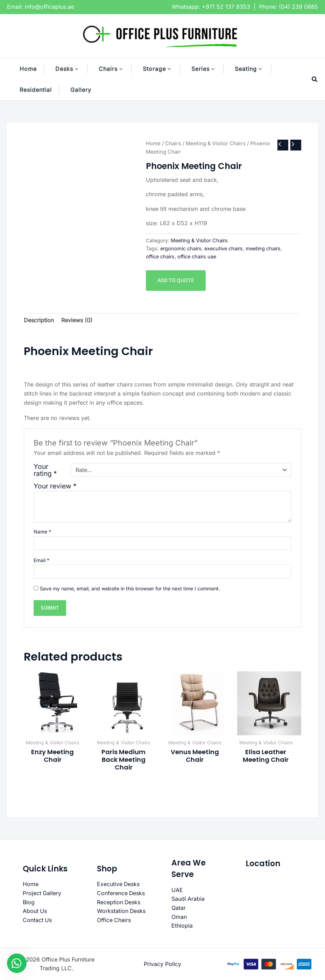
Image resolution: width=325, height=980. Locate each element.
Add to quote (176, 280)
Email (41, 560)
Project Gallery (42, 893)
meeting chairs (263, 248)
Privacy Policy (162, 964)
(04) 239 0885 (298, 7)
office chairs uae (197, 256)
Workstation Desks (122, 911)
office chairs (160, 256)
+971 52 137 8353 (226, 7)
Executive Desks (119, 884)
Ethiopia (182, 926)
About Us (35, 911)
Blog (29, 902)
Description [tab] (39, 320)
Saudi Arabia (188, 899)
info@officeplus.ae (50, 7)
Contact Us (37, 920)
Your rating (45, 470)
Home (153, 143)
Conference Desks (121, 893)
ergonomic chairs (181, 248)
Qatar (179, 908)
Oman (179, 917)
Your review (55, 486)
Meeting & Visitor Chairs (216, 143)
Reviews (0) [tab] (77, 320)
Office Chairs (114, 920)
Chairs (173, 143)
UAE (177, 890)
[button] (80, 69)
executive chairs (224, 248)
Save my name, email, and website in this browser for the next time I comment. (130, 588)
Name (42, 532)
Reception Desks (119, 902)
